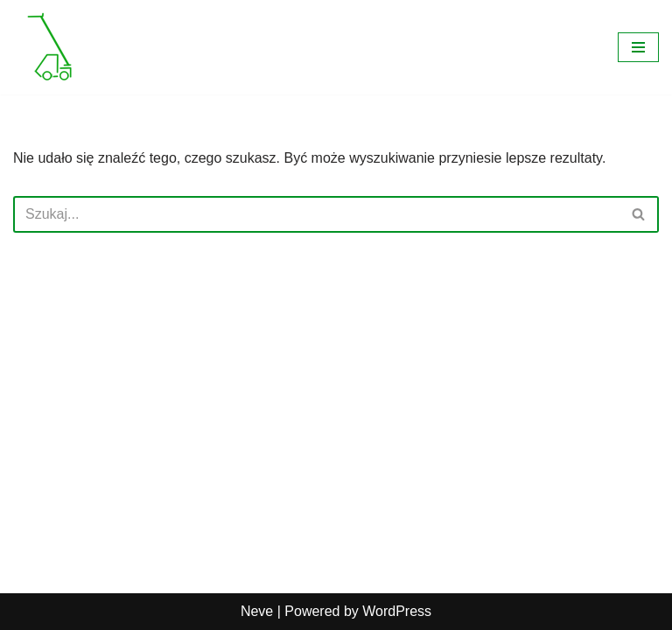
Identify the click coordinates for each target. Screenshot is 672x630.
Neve (257, 611)
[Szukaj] (316, 214)
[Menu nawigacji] (638, 47)
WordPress (397, 611)
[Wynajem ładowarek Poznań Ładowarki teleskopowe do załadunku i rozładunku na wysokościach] (51, 47)
